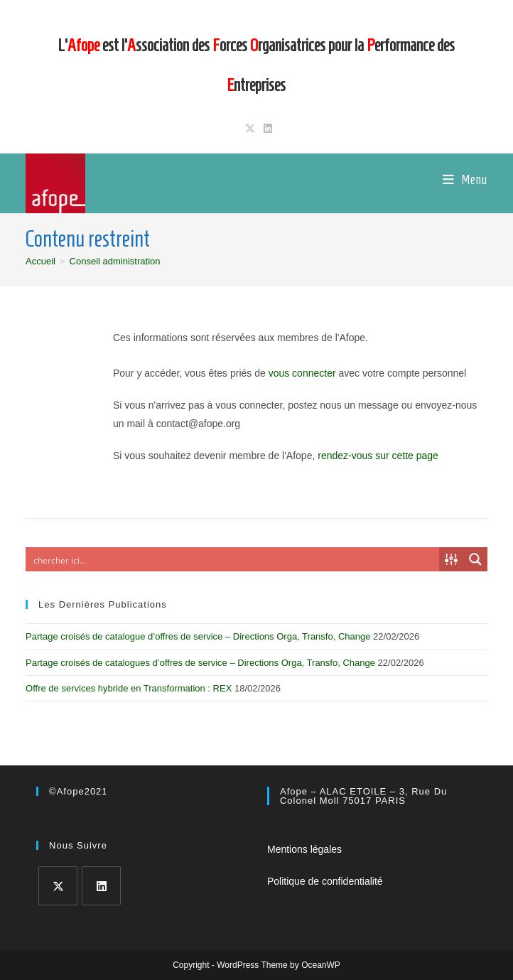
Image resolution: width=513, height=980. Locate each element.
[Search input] (233, 559)
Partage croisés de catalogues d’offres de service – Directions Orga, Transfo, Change (200, 663)
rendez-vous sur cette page (378, 456)
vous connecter (302, 373)
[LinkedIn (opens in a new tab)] (266, 129)
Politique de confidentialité (325, 881)
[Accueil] (40, 261)
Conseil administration (115, 261)
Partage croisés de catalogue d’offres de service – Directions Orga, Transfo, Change (198, 636)
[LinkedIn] (101, 886)
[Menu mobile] (465, 180)
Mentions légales (304, 849)
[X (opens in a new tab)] (250, 129)
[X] (58, 886)
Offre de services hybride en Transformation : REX (129, 688)
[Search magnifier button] (475, 559)
